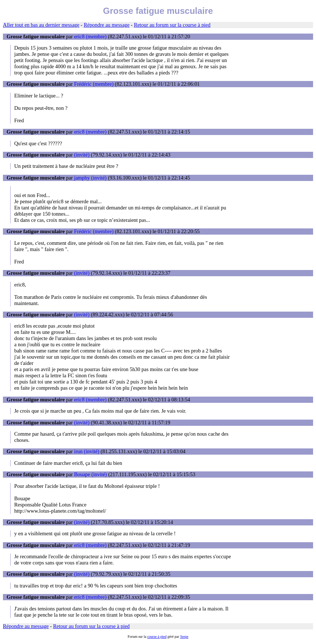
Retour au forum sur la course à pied (172, 25)
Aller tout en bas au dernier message (41, 25)
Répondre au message (106, 25)
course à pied (157, 637)
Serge (184, 637)
